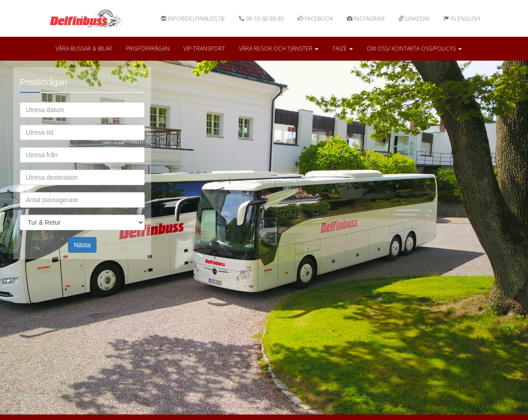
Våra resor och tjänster (279, 48)
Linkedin (414, 19)
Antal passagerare (82, 192)
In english (462, 19)
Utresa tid (82, 124)
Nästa (82, 245)
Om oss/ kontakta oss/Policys (414, 48)
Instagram (366, 19)
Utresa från (82, 147)
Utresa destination (82, 169)
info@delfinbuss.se (193, 19)
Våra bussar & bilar (84, 48)
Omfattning (82, 214)
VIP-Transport (204, 48)
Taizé (343, 48)
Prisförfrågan (148, 48)
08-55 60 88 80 (261, 19)
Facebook (315, 19)
